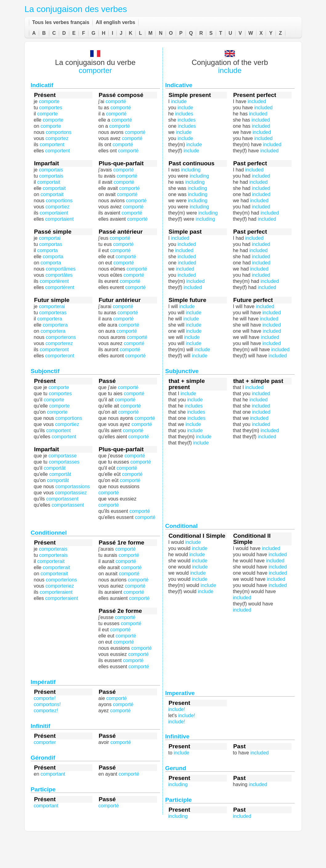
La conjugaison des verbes (76, 9)
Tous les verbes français (61, 22)
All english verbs (115, 22)
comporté (123, 306)
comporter (95, 70)
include (230, 70)
